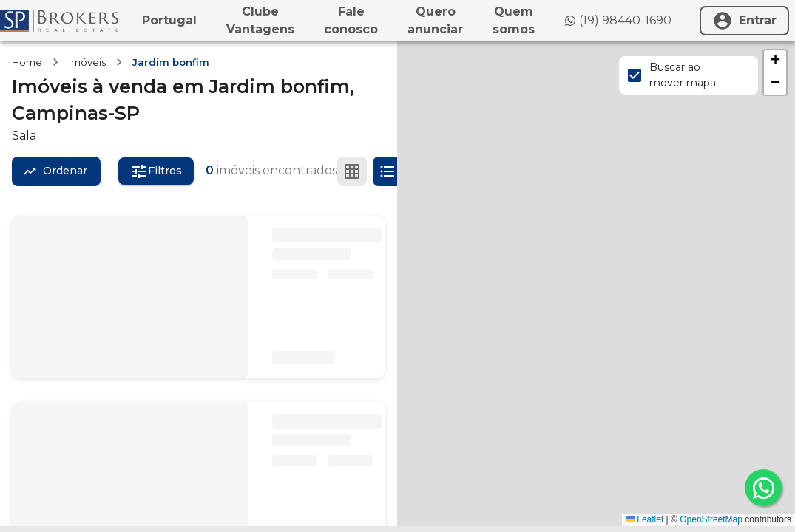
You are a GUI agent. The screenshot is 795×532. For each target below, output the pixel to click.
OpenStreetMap (711, 519)
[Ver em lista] (388, 171)
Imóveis (87, 62)
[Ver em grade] (352, 171)
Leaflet (645, 519)
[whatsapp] (763, 488)
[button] (775, 61)
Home (27, 62)
